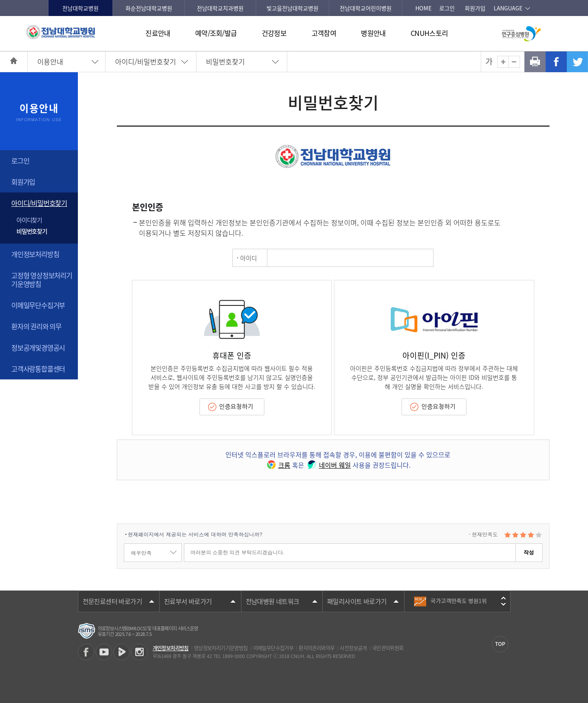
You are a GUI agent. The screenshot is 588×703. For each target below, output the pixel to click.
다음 (503, 604)
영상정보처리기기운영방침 (221, 648)
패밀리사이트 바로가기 (357, 601)
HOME (424, 8)
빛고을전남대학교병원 (292, 8)
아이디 (249, 258)
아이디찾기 (29, 220)
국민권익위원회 (388, 648)
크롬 (278, 465)
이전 (503, 598)
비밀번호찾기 (225, 61)
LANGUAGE (508, 8)
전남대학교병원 (80, 8)
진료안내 (158, 33)
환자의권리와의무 (316, 648)
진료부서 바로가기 (188, 601)
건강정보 (274, 33)
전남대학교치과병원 (220, 8)
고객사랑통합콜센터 (38, 369)
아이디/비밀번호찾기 (146, 61)
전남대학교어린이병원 (366, 8)
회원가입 (475, 8)
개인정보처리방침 (35, 254)
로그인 (447, 8)
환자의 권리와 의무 (36, 326)
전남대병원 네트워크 (273, 601)
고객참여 (324, 33)
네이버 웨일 (328, 465)
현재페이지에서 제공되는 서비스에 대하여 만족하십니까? (195, 534)
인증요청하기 (236, 407)
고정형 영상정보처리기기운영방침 (42, 279)
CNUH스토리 (429, 33)
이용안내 (50, 61)
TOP (500, 644)
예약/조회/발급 (216, 33)
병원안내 (373, 33)
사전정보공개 (353, 648)
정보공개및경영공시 (38, 347)
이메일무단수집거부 (38, 305)
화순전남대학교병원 (149, 8)
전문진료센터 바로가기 (112, 601)
